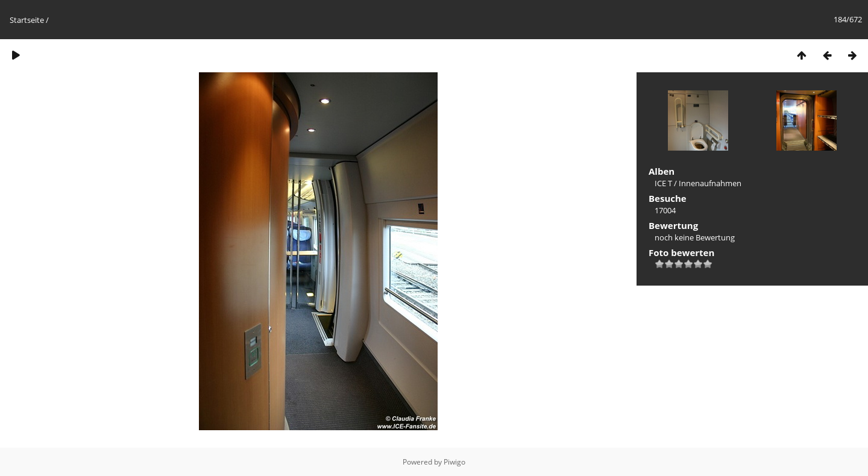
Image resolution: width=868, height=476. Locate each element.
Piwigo (454, 462)
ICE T (663, 183)
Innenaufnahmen (710, 183)
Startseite (27, 20)
